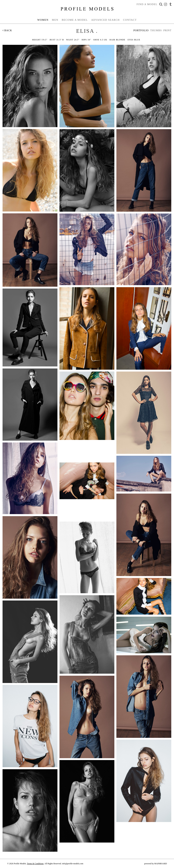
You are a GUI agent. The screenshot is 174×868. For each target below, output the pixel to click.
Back (7, 30)
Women (43, 20)
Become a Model (75, 20)
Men (55, 20)
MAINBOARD (161, 864)
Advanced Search (106, 20)
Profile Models (87, 9)
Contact (130, 20)
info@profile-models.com (73, 864)
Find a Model (147, 4)
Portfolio (141, 30)
